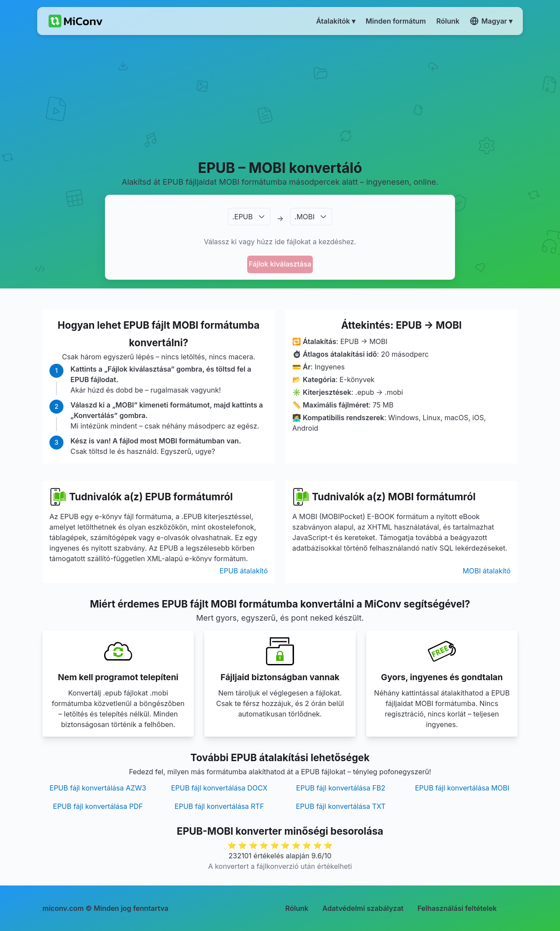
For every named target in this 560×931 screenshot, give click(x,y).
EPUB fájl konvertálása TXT (341, 806)
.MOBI (304, 217)
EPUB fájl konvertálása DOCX (219, 788)
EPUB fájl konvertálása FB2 (341, 788)
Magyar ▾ (491, 21)
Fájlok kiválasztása (280, 264)
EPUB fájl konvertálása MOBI (462, 788)
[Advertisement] (280, 97)
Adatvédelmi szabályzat (363, 908)
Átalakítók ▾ (336, 21)
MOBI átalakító (487, 571)
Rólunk (297, 908)
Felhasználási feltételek (457, 908)
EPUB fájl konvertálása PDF (98, 806)
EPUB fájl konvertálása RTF (219, 806)
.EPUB (243, 217)
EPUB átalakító (244, 571)
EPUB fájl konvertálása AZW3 (98, 788)
